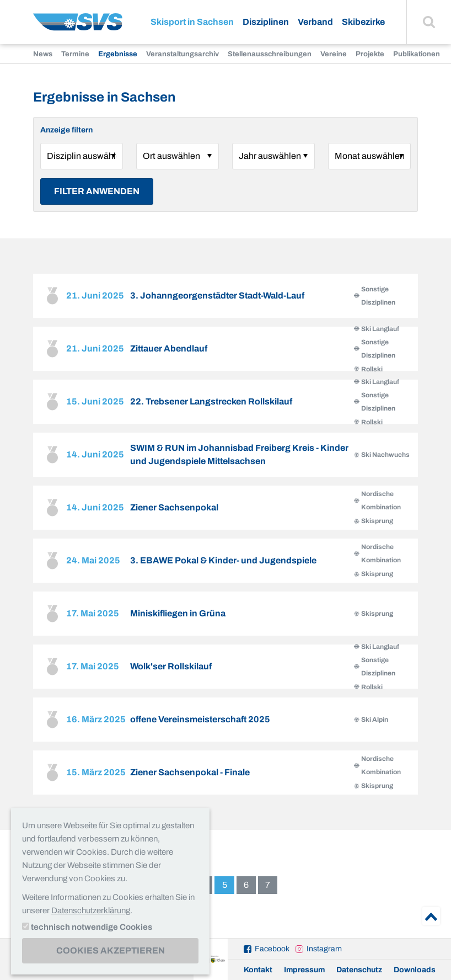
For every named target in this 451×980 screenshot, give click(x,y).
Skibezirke (363, 22)
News (43, 54)
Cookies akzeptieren (111, 950)
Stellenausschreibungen (270, 54)
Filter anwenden (97, 191)
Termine (75, 54)
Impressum (304, 970)
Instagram (324, 949)
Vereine (334, 54)
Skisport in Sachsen (192, 22)
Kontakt (258, 970)
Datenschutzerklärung (91, 910)
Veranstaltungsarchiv (182, 54)
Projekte (370, 54)
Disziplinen (266, 22)
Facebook (272, 949)
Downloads (415, 970)
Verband (315, 22)
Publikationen (417, 54)
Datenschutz (359, 970)
